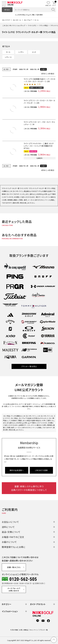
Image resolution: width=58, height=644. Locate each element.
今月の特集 (14, 630)
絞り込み (7, 10)
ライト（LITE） (32, 25)
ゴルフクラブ (6, 20)
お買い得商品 (24, 630)
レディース (8, 57)
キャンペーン (34, 630)
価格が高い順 (35, 69)
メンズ (34, 52)
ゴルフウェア (28, 20)
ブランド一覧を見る (29, 366)
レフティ (21, 52)
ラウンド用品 (43, 25)
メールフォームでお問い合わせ (14, 589)
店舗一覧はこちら (14, 567)
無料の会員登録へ (17, 470)
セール (37, 20)
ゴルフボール (17, 20)
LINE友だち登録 (41, 470)
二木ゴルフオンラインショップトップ (14, 25)
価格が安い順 (24, 69)
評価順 (15, 69)
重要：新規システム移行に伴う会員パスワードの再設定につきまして (29, 488)
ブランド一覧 (44, 630)
